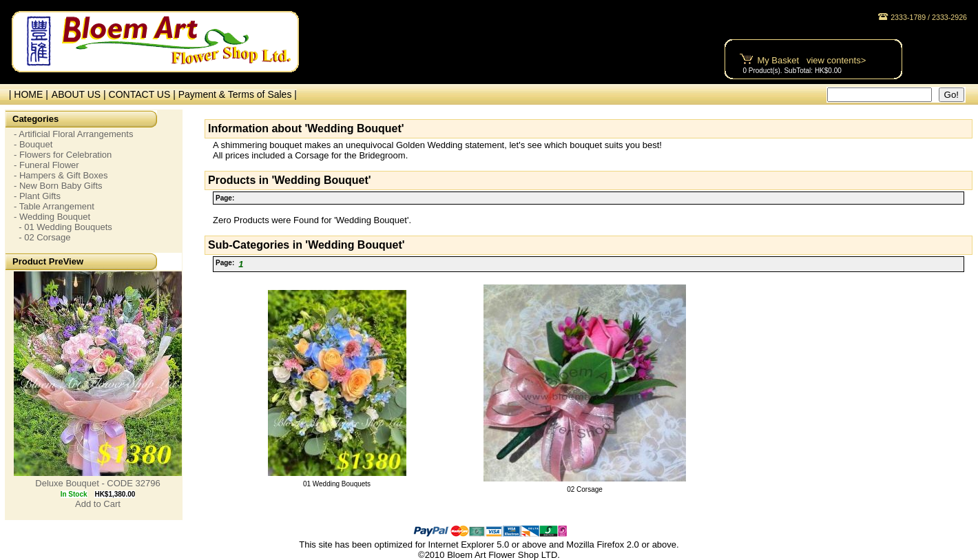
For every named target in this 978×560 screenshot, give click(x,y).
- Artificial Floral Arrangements (73, 134)
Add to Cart (98, 504)
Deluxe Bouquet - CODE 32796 (97, 483)
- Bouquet (33, 144)
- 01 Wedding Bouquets (63, 227)
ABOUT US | (80, 94)
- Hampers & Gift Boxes (61, 175)
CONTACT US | (144, 94)
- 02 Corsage (42, 237)
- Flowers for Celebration (63, 155)
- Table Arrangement (54, 206)
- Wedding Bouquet (52, 217)
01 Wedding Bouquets (337, 484)
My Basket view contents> (811, 60)
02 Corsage (585, 489)
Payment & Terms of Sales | (238, 94)
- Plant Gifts (37, 196)
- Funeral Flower (46, 165)
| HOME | (26, 94)
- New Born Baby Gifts (58, 186)
